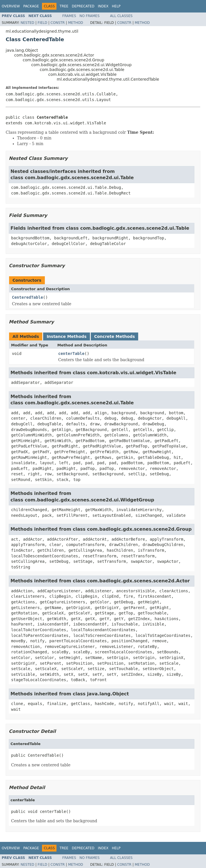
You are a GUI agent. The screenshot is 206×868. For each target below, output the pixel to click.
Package (31, 6)
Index (103, 6)
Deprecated (83, 6)
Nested (27, 23)
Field (42, 23)
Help (116, 6)
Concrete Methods (115, 336)
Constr (58, 23)
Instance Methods (66, 336)
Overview (11, 6)
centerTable (71, 354)
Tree (64, 6)
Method (76, 23)
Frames (69, 16)
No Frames (90, 16)
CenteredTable (28, 297)
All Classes (121, 16)
